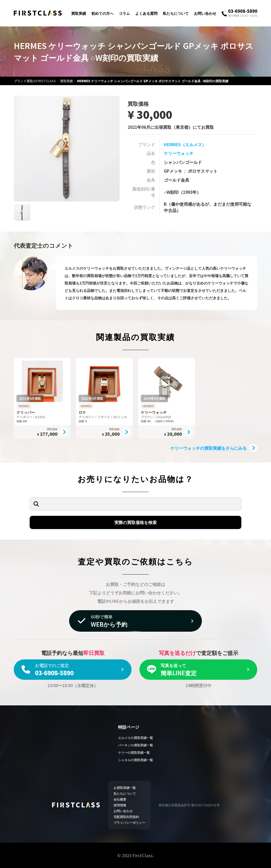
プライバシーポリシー (129, 822)
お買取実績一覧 (125, 787)
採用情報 (120, 805)
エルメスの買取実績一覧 (135, 738)
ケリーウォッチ (179, 153)
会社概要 (120, 799)
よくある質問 (146, 13)
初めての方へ (102, 13)
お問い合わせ (205, 13)
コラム (124, 13)
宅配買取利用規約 (126, 817)
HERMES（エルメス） (185, 144)
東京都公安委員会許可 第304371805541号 (189, 805)
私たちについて (176, 13)
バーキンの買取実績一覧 (135, 745)
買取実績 (79, 13)
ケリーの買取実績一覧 (134, 752)
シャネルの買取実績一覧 (135, 760)
